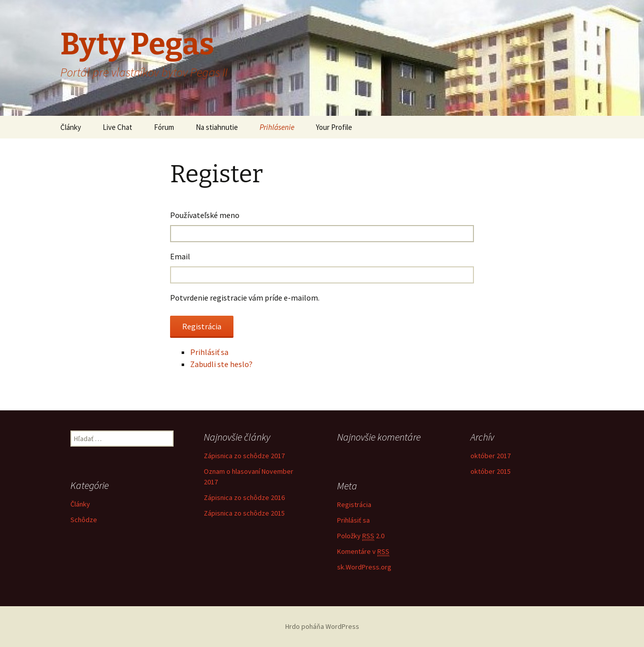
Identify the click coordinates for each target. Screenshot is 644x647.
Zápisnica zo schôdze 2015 (244, 513)
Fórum (164, 127)
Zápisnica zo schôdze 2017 (244, 456)
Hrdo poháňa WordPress (322, 626)
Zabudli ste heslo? (221, 364)
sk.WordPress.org (364, 567)
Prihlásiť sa (209, 352)
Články (71, 127)
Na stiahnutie (217, 127)
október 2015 (491, 471)
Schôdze (84, 520)
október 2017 (491, 456)
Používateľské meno (205, 215)
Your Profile (334, 127)
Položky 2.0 (361, 536)
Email (180, 256)
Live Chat (117, 127)
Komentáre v (363, 552)
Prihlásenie (277, 127)
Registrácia (354, 505)
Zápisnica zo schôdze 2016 (244, 497)
